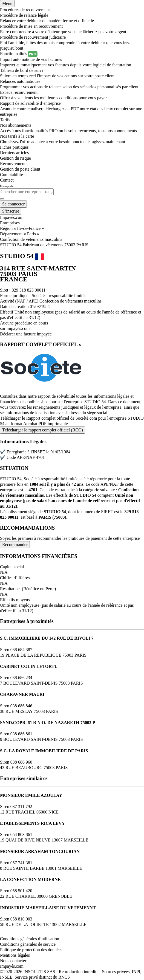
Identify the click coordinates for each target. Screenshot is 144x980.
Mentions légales (15, 955)
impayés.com (18, 328)
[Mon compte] (13, 204)
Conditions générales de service (28, 944)
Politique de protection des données (31, 950)
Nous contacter (13, 961)
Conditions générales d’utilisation (30, 939)
